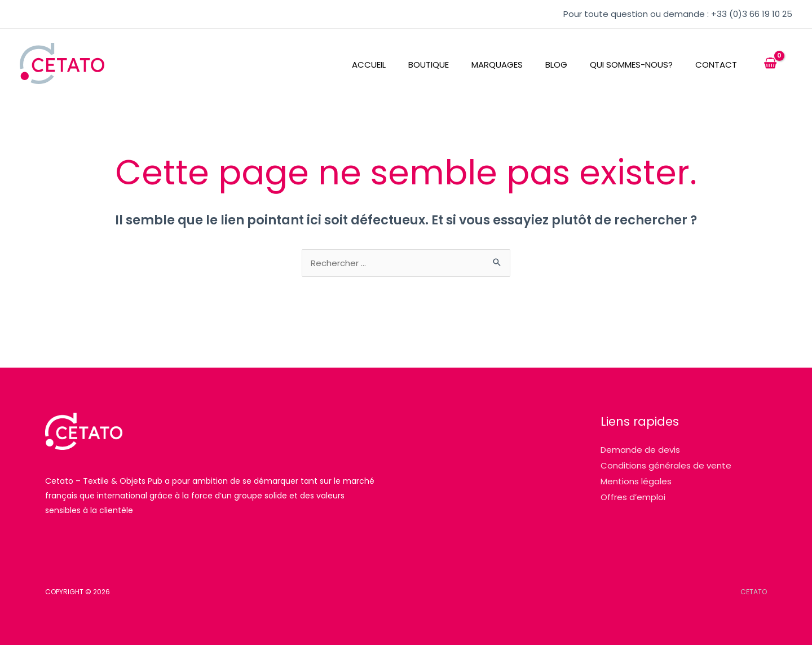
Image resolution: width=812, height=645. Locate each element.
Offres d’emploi (633, 497)
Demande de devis (640, 450)
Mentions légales (636, 481)
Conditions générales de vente (666, 465)
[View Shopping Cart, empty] (770, 64)
